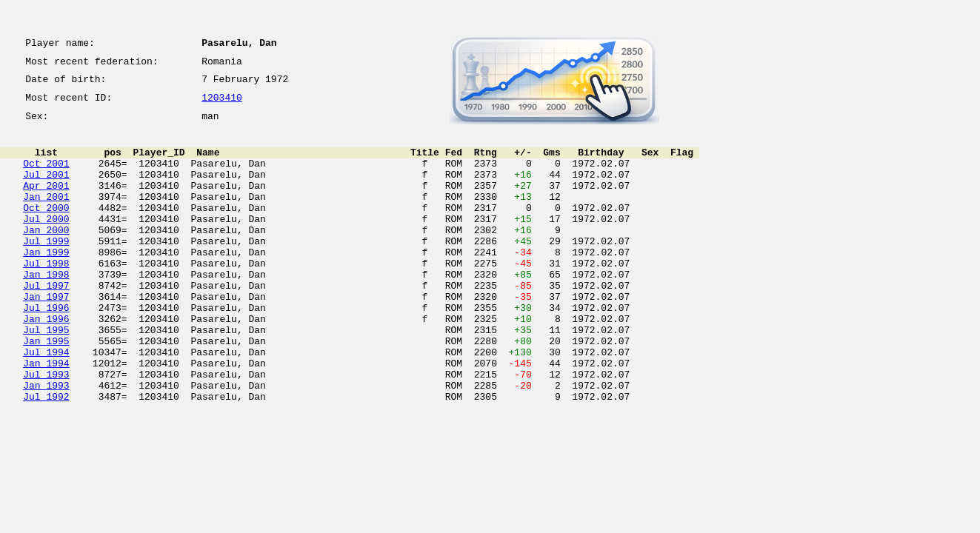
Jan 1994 (46, 416)
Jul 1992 (46, 456)
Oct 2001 (46, 176)
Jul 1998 (46, 296)
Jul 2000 (46, 243)
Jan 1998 (46, 309)
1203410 (222, 105)
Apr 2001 (46, 203)
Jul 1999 (46, 269)
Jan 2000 (46, 256)
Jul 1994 (46, 403)
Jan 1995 (46, 389)
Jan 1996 (46, 363)
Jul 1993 (46, 429)
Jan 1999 (46, 283)
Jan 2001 (46, 216)
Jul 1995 (46, 376)
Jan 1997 (46, 336)
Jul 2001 (46, 190)
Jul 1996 (46, 349)
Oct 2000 (46, 229)
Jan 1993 (46, 443)
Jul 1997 (46, 323)
